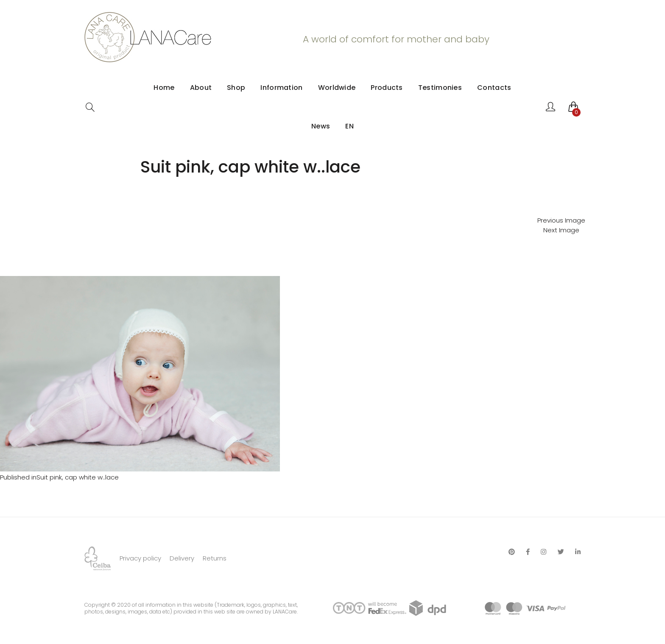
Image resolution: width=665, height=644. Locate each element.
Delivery (182, 558)
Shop (236, 88)
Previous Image (561, 220)
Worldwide (337, 88)
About (201, 88)
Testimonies (440, 88)
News (321, 126)
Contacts (494, 88)
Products (387, 88)
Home (164, 88)
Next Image (561, 230)
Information (281, 88)
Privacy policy (140, 558)
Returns (215, 558)
